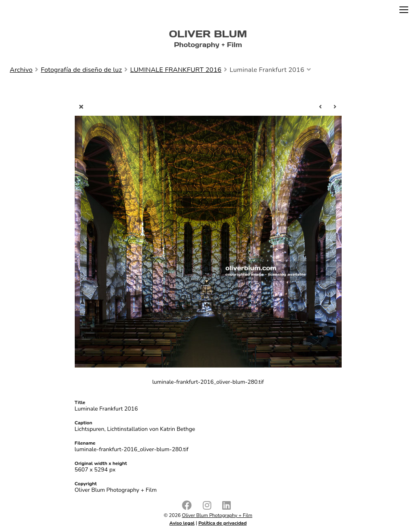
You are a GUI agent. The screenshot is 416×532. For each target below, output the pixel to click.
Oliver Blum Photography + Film (217, 515)
